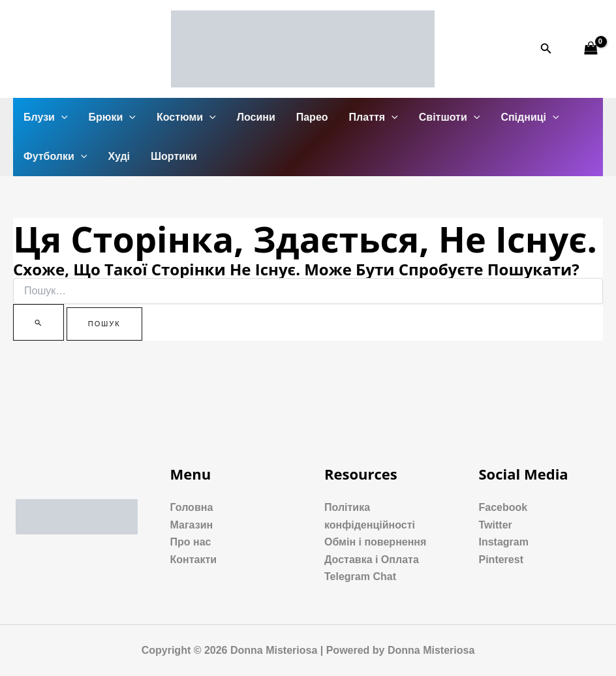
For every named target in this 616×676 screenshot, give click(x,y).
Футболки (55, 157)
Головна (192, 507)
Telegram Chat (360, 576)
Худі (119, 156)
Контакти (194, 560)
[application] (61, 117)
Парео (312, 117)
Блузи (46, 117)
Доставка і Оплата (372, 560)
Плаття (374, 117)
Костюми (186, 117)
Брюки (112, 117)
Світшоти (450, 117)
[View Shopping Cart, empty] (591, 49)
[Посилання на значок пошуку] (546, 49)
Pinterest (501, 560)
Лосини (256, 117)
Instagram (504, 542)
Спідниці (530, 117)
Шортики (174, 156)
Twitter (496, 525)
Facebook (503, 507)
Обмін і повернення (375, 542)
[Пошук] (38, 322)
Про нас (191, 542)
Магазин (192, 525)
